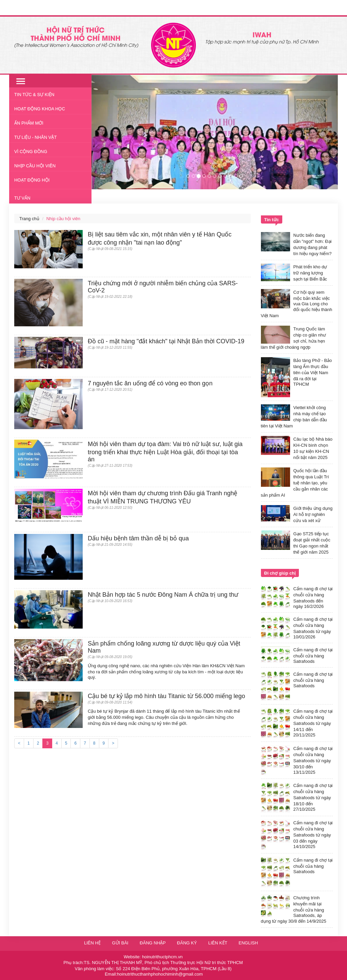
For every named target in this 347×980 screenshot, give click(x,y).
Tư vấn (22, 198)
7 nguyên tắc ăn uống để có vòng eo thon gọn (150, 383)
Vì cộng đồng (31, 151)
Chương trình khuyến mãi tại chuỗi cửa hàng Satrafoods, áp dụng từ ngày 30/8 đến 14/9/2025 (294, 909)
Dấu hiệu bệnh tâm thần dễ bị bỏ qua (138, 538)
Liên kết (218, 943)
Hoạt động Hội (32, 180)
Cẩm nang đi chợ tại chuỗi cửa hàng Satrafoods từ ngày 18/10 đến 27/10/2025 (313, 797)
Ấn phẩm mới (29, 123)
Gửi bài (120, 943)
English (248, 943)
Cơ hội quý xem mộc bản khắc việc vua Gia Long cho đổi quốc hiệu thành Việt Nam (297, 304)
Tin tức (272, 220)
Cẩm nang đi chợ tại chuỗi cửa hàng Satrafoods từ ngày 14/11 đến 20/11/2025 (313, 723)
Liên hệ (92, 943)
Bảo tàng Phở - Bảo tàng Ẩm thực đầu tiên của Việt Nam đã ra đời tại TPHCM (313, 372)
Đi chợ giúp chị (280, 573)
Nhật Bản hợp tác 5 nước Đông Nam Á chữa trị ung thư (163, 595)
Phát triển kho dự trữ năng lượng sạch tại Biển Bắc (310, 273)
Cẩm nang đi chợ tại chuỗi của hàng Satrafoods (313, 866)
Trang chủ (29, 219)
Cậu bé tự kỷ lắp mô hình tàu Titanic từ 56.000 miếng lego (166, 696)
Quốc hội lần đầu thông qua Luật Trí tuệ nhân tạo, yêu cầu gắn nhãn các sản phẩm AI (295, 483)
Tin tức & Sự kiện (34, 94)
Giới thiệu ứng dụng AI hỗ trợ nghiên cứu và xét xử (313, 514)
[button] (110, 132)
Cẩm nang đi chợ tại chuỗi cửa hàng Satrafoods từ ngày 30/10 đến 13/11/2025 (313, 760)
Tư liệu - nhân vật (35, 137)
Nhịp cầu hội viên (35, 166)
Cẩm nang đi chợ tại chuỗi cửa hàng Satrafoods (313, 656)
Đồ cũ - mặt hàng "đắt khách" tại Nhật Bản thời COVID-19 (166, 341)
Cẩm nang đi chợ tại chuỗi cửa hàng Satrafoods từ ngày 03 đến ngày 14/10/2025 (313, 835)
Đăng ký (187, 943)
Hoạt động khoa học (40, 109)
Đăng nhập (153, 943)
